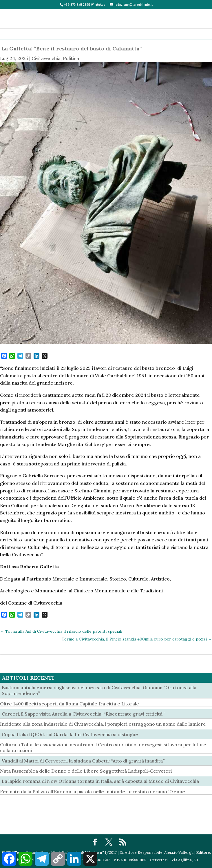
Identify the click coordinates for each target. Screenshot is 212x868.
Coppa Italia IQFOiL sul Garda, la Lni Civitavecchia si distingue (70, 734)
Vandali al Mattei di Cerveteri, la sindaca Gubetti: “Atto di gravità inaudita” (83, 761)
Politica (71, 58)
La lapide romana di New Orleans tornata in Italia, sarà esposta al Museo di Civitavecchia (100, 781)
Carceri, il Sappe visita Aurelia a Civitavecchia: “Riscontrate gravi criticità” (83, 714)
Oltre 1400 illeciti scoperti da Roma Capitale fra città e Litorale (70, 704)
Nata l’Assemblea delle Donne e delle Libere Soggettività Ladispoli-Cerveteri (86, 771)
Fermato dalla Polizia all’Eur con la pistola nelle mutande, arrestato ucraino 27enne (93, 791)
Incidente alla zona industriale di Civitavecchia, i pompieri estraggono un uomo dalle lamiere (103, 724)
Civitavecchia (46, 58)
